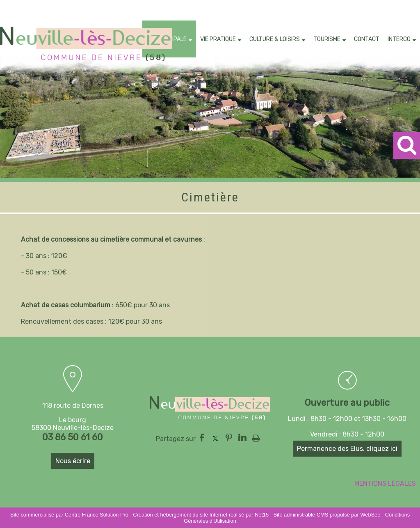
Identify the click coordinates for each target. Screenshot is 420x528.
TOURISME (327, 39)
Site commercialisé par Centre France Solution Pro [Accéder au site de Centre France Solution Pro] (69, 515)
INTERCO (399, 39)
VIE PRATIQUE (218, 39)
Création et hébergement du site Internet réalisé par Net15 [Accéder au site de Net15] (201, 515)
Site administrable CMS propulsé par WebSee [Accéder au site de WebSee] (327, 515)
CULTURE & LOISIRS (275, 39)
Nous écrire (73, 461)
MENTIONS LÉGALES (385, 483)
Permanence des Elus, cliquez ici (347, 449)
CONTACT (367, 39)
